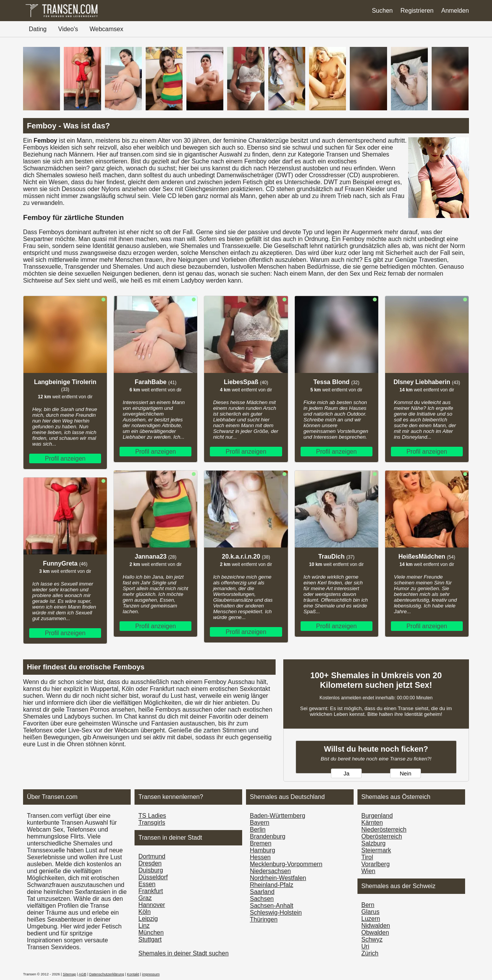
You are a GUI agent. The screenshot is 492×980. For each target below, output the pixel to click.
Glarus (370, 912)
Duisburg (151, 870)
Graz (145, 898)
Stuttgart (150, 939)
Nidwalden (376, 926)
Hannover (152, 905)
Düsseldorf (153, 877)
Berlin (258, 829)
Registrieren (417, 11)
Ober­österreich (382, 836)
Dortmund (152, 856)
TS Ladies (152, 816)
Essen (147, 884)
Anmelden (455, 11)
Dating (38, 29)
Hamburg (263, 850)
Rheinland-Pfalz (272, 885)
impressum (151, 974)
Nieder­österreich (384, 829)
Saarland (262, 892)
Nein (406, 774)
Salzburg (373, 843)
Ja (347, 774)
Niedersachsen (270, 871)
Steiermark (376, 850)
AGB (83, 974)
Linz (144, 926)
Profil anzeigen (65, 458)
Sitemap (69, 974)
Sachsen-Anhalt (272, 906)
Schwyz (372, 939)
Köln (145, 912)
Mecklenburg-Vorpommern (286, 864)
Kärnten (372, 823)
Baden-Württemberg (278, 816)
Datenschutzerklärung (107, 974)
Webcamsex (106, 29)
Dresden (150, 863)
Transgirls (152, 823)
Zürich (370, 953)
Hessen (260, 857)
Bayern (260, 823)
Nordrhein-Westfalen (278, 878)
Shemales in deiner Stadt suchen (184, 953)
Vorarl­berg (376, 864)
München (151, 933)
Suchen (382, 11)
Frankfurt (151, 891)
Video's (68, 29)
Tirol (367, 857)
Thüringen (264, 919)
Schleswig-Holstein (276, 913)
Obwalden (375, 933)
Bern (368, 905)
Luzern (371, 919)
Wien (368, 871)
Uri (365, 946)
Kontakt (133, 974)
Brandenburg (268, 836)
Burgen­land (377, 816)
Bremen (261, 843)
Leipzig (148, 919)
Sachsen (262, 899)
